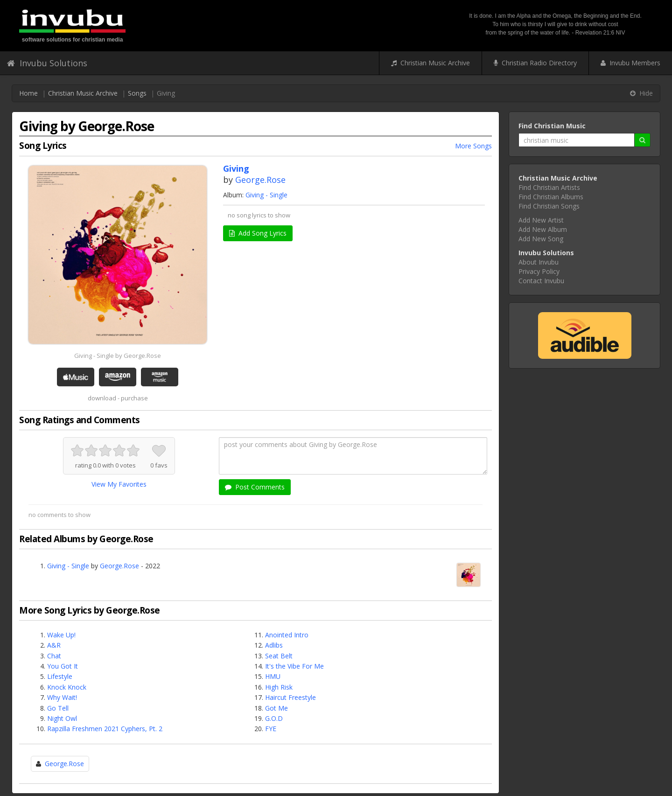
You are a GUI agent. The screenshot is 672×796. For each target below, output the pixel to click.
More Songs (473, 146)
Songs (137, 93)
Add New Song (541, 239)
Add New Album (543, 229)
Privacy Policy (539, 271)
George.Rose (260, 180)
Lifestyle (60, 676)
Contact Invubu (541, 281)
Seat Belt (279, 656)
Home (28, 93)
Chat (54, 656)
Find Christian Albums (551, 197)
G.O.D (274, 718)
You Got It (63, 666)
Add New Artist (541, 220)
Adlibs (274, 645)
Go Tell (58, 708)
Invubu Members (630, 63)
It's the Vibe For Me (294, 666)
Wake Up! (61, 635)
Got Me (276, 708)
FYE (271, 729)
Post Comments (255, 487)
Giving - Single (266, 195)
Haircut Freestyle (290, 697)
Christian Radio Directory (535, 63)
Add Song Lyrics (258, 233)
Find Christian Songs (549, 206)
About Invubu (539, 262)
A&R (54, 645)
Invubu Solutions (47, 63)
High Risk (279, 687)
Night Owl (62, 718)
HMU (273, 676)
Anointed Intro (287, 635)
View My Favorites (119, 484)
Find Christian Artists (549, 187)
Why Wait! (62, 697)
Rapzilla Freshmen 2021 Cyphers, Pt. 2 (105, 729)
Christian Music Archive (430, 63)
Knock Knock (67, 687)
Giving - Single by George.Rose (118, 356)
